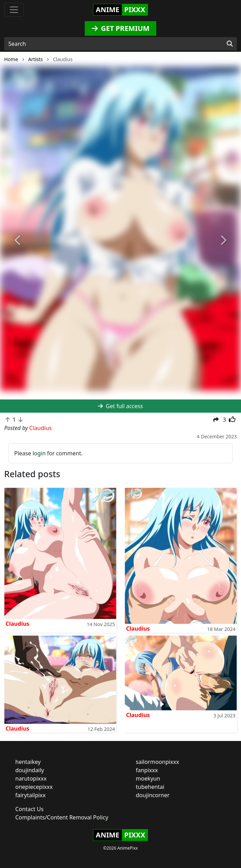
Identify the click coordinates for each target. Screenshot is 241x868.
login (39, 453)
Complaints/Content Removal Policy (62, 817)
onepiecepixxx (34, 787)
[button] (18, 241)
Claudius (17, 624)
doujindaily (30, 770)
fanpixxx (147, 770)
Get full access (120, 406)
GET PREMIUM (121, 28)
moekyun (148, 778)
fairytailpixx (30, 795)
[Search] (230, 44)
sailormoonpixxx (157, 762)
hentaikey (28, 762)
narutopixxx (31, 778)
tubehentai (150, 787)
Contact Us (29, 809)
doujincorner (153, 795)
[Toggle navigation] (14, 10)
